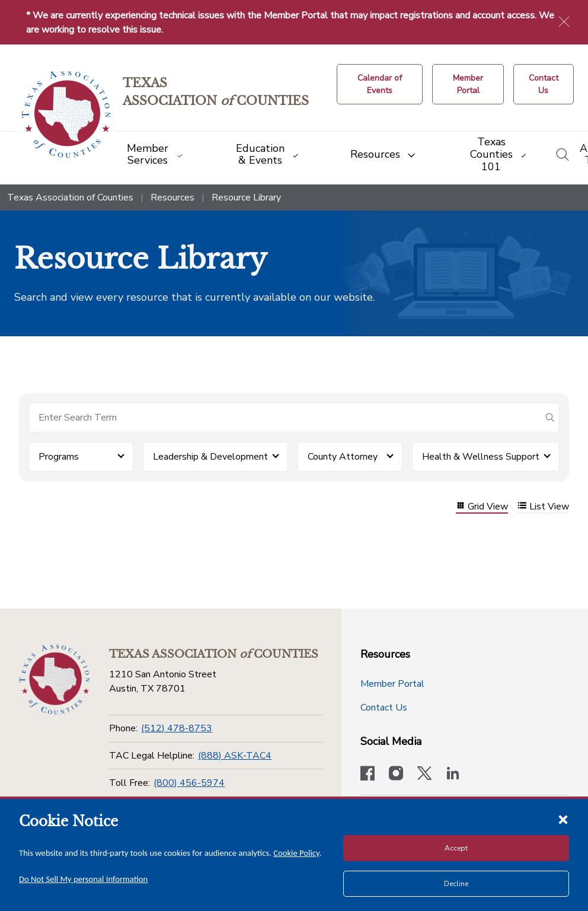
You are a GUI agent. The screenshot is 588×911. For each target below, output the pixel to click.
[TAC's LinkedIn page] (453, 775)
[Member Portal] (468, 84)
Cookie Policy (296, 853)
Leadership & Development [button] (210, 457)
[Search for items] (285, 418)
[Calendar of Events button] (380, 84)
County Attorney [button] (343, 457)
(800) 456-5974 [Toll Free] (189, 783)
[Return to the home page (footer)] (55, 680)
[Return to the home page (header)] (66, 115)
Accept (456, 848)
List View (543, 507)
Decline (456, 884)
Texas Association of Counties (70, 198)
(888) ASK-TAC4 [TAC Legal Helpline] (235, 756)
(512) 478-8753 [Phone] (177, 728)
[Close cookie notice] (563, 819)
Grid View (482, 507)
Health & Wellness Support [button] (481, 457)
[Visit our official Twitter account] (424, 775)
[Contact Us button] (544, 84)
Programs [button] (59, 457)
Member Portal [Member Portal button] (392, 684)
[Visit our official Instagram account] (396, 775)
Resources (172, 198)
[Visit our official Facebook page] (367, 775)
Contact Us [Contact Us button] (384, 708)
